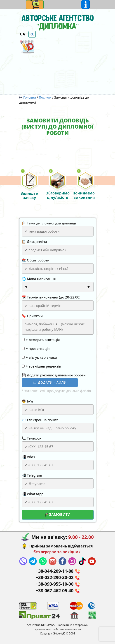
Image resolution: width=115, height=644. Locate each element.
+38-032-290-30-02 (58, 578)
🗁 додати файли (50, 382)
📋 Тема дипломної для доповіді (49, 223)
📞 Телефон (32, 438)
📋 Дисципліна (34, 241)
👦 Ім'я (27, 401)
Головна (28, 97)
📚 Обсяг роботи (36, 260)
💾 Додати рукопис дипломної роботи (54, 375)
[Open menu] (35, 5)
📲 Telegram (32, 475)
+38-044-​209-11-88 (58, 571)
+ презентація (38, 348)
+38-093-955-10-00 (58, 584)
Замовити (57, 515)
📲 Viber (28, 457)
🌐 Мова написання (39, 279)
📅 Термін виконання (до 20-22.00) (51, 297)
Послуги (45, 97)
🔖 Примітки (32, 316)
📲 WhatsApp (33, 494)
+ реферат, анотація (43, 340)
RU (32, 34)
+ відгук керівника (41, 357)
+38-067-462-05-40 (58, 591)
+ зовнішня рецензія (43, 366)
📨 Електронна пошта (40, 420)
